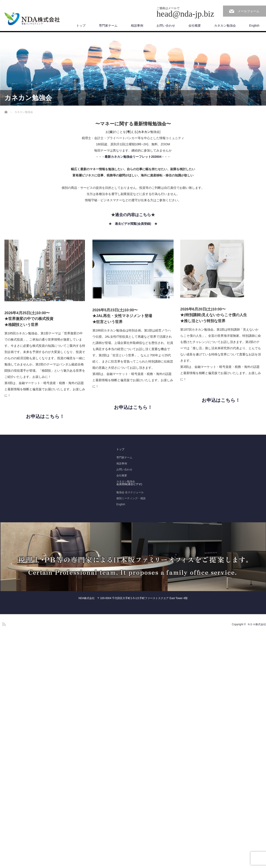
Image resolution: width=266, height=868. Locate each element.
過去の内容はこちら (133, 215)
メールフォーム (248, 11)
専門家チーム (108, 26)
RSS (3, 623)
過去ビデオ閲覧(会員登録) (133, 224)
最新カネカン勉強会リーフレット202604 (133, 157)
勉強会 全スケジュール (130, 492)
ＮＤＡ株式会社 (257, 624)
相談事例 (137, 26)
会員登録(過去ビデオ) (129, 484)
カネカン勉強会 (225, 26)
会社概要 (195, 26)
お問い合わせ (166, 26)
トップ (81, 26)
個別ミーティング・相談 (131, 498)
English (254, 26)
